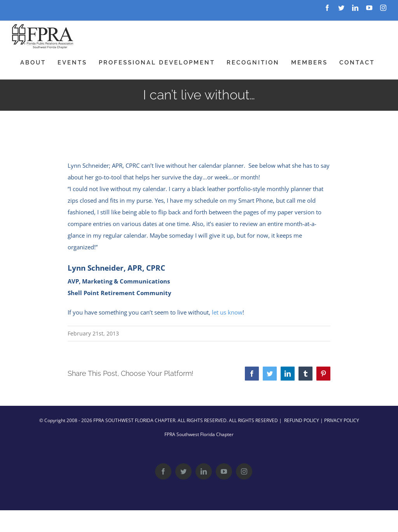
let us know (227, 312)
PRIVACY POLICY (342, 420)
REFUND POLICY (302, 420)
